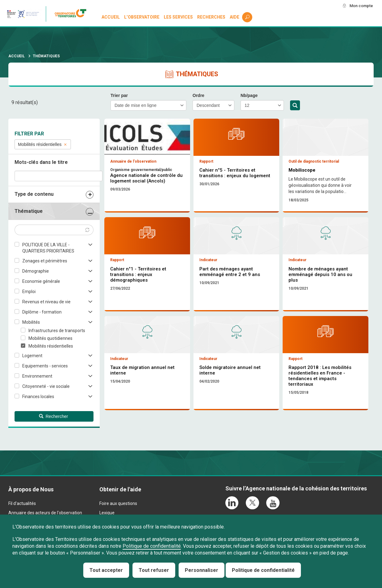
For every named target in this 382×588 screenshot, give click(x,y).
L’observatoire (142, 17)
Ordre (198, 95)
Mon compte (360, 6)
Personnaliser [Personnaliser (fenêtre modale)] (202, 570)
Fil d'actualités (22, 514)
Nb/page (249, 95)
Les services (179, 17)
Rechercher (295, 106)
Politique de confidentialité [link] (263, 570)
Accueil (111, 17)
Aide (234, 17)
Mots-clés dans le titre (41, 162)
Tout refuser (154, 570)
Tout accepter (106, 570)
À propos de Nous (31, 500)
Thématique (29, 211)
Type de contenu (34, 194)
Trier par (119, 95)
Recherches (211, 17)
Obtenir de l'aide (120, 500)
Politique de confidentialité (152, 546)
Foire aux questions (118, 514)
